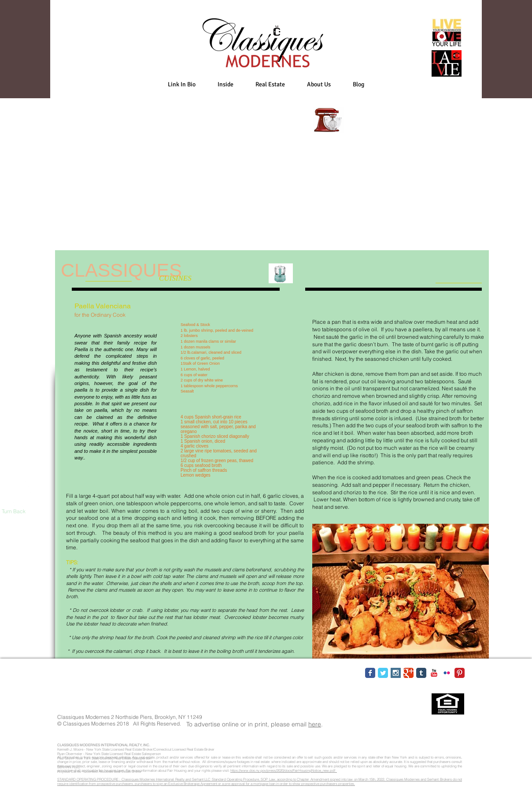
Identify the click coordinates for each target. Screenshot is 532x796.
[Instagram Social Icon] (396, 673)
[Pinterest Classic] (460, 673)
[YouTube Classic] (434, 673)
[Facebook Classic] (370, 673)
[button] (225, 84)
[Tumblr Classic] (421, 673)
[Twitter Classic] (383, 673)
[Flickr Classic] (447, 673)
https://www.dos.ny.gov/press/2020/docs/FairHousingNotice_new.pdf (284, 770)
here (315, 724)
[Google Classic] (408, 673)
